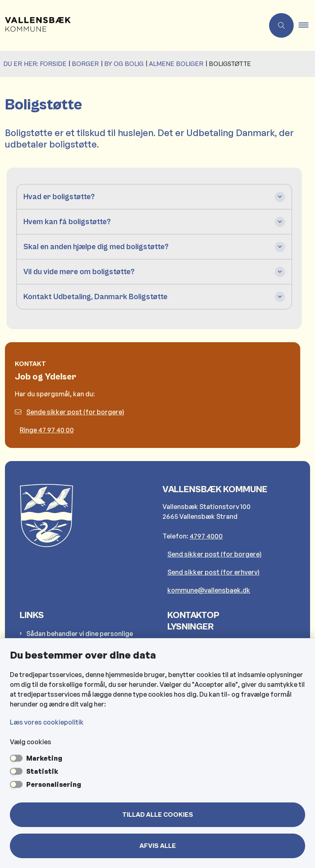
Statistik (42, 771)
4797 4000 (206, 536)
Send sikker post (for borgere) (215, 554)
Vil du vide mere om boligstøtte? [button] (79, 272)
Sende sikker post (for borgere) (70, 412)
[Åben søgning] (281, 25)
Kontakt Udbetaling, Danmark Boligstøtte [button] (95, 297)
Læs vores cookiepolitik (47, 722)
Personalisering (54, 784)
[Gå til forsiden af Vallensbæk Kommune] (129, 25)
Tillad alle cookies (158, 815)
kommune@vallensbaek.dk (209, 590)
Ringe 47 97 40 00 (47, 430)
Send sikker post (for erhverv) (213, 572)
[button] (307, 25)
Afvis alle (158, 846)
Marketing (44, 758)
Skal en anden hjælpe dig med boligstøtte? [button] (96, 247)
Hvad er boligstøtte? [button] (59, 197)
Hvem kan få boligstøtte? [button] (67, 222)
